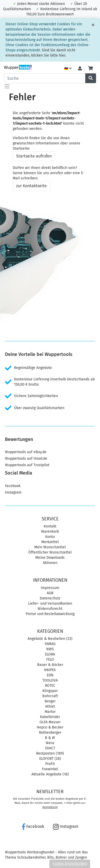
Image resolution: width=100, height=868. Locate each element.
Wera (50, 743)
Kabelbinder (50, 717)
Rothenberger (50, 733)
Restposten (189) (50, 753)
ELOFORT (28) (50, 759)
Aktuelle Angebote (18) (50, 774)
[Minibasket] (91, 69)
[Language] (68, 69)
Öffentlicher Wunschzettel (50, 552)
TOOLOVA (50, 680)
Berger (50, 701)
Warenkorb (50, 532)
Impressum (50, 588)
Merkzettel (50, 542)
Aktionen (50, 563)
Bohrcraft (50, 696)
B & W (50, 738)
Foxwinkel (50, 769)
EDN (50, 675)
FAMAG (50, 644)
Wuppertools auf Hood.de (26, 459)
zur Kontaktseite (31, 186)
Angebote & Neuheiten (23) (50, 639)
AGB (50, 593)
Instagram (13, 492)
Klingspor (50, 691)
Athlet (50, 706)
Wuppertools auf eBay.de (26, 452)
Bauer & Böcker (50, 665)
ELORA (50, 654)
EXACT (50, 748)
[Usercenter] (80, 69)
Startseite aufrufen (34, 156)
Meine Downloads (50, 558)
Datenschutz (50, 598)
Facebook (13, 486)
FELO (50, 660)
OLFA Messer (50, 722)
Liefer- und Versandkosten (50, 603)
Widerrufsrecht (50, 609)
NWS (50, 649)
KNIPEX (50, 670)
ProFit (50, 764)
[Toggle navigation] (7, 86)
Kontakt (50, 526)
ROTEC (50, 686)
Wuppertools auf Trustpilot (27, 465)
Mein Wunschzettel (50, 547)
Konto (50, 537)
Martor (50, 712)
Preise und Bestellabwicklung (50, 614)
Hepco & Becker (50, 727)
